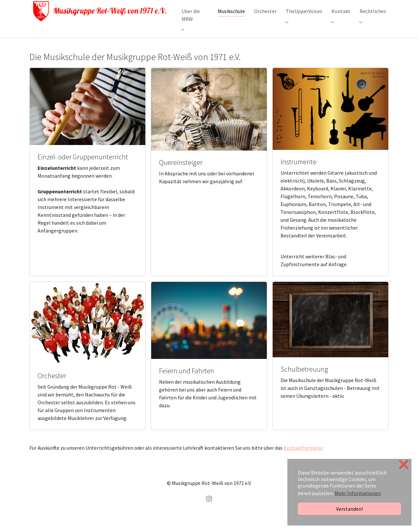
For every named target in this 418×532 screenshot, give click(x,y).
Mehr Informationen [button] (358, 493)
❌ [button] (404, 465)
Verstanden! (349, 509)
